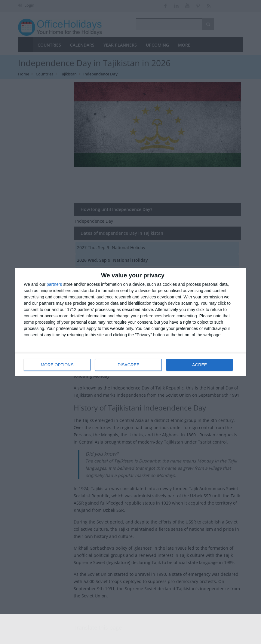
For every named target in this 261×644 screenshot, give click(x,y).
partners (54, 284)
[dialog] (130, 322)
